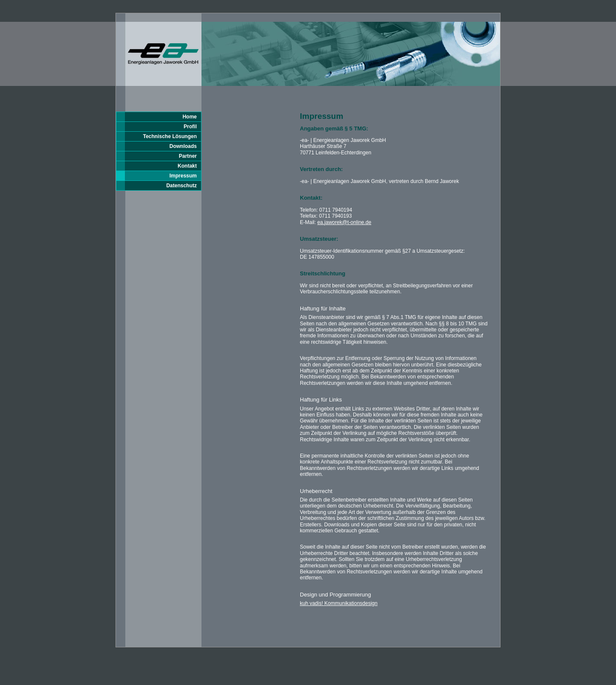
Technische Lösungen (170, 136)
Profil (190, 127)
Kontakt (187, 166)
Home (190, 117)
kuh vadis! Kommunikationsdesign (339, 603)
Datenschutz (182, 186)
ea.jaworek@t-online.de (344, 222)
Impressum (183, 176)
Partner (188, 156)
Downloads (183, 146)
